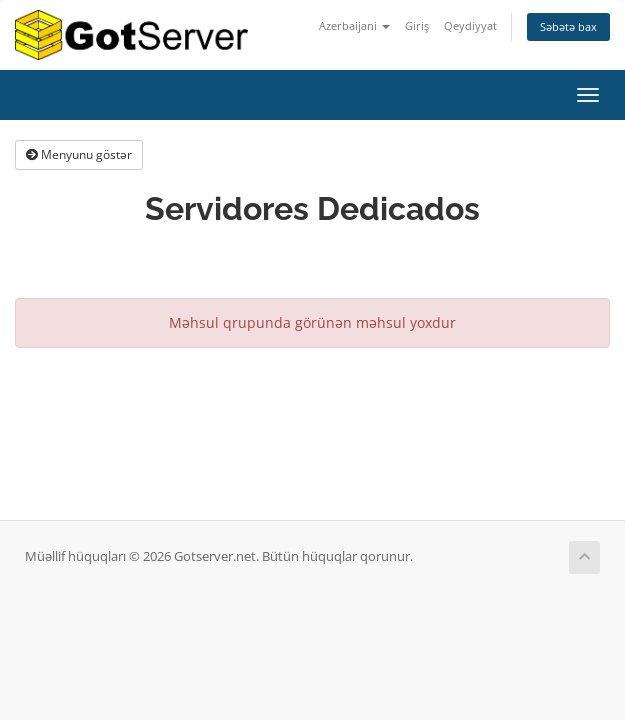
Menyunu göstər (79, 154)
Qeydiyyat (470, 25)
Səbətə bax (568, 26)
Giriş (417, 25)
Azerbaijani (354, 25)
